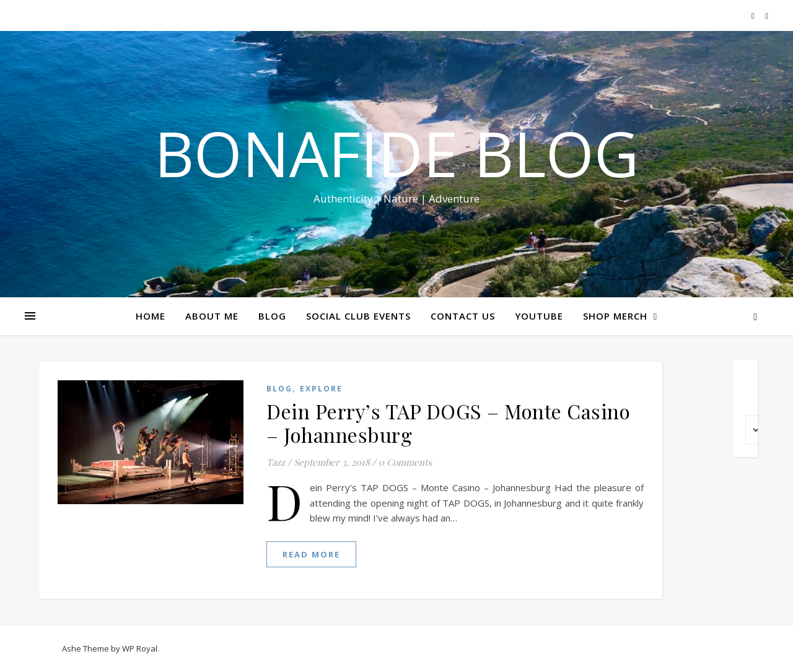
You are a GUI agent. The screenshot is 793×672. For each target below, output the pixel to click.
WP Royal (140, 648)
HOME (151, 316)
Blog (279, 389)
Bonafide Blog (396, 153)
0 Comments (405, 462)
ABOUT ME (212, 316)
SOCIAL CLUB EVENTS (358, 316)
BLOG (272, 316)
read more (311, 554)
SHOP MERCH (615, 316)
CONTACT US (463, 316)
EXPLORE (321, 389)
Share (776, 234)
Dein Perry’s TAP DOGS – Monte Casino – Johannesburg (448, 423)
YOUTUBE (539, 316)
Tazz (276, 462)
